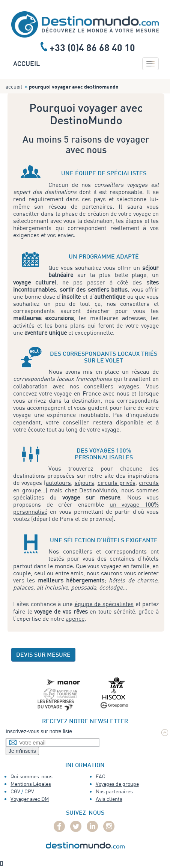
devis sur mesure (43, 655)
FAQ (101, 776)
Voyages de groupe (117, 784)
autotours (58, 483)
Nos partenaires (114, 791)
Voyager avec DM (30, 799)
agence (75, 618)
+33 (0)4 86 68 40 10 (92, 47)
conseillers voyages (112, 386)
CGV (15, 791)
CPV (29, 791)
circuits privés (117, 483)
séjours (84, 483)
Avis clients (109, 799)
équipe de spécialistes (104, 604)
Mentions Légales (31, 784)
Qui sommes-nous (32, 776)
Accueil (26, 64)
